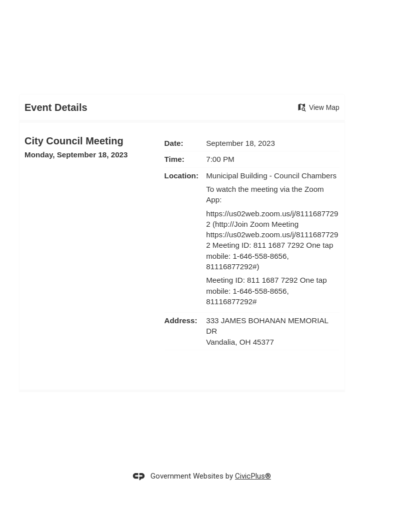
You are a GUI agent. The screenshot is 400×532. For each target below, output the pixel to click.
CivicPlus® (253, 476)
